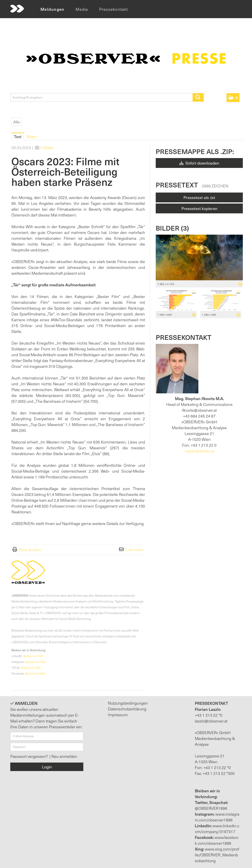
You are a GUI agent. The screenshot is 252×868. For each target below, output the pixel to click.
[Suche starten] (198, 97)
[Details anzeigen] (239, 284)
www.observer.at (199, 451)
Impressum (118, 715)
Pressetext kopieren (199, 208)
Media (82, 9)
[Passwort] (47, 747)
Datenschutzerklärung (127, 709)
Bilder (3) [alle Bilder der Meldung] (172, 228)
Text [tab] (18, 136)
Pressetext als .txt (199, 197)
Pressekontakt (113, 9)
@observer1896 (33, 656)
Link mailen (135, 549)
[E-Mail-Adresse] (47, 736)
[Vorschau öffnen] (199, 257)
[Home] (17, 9)
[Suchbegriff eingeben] (107, 97)
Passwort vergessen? (29, 756)
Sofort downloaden (199, 163)
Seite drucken (30, 549)
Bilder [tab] (32, 136)
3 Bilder (47, 147)
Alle (17, 122)
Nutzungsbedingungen (128, 703)
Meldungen (52, 9)
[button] (233, 98)
